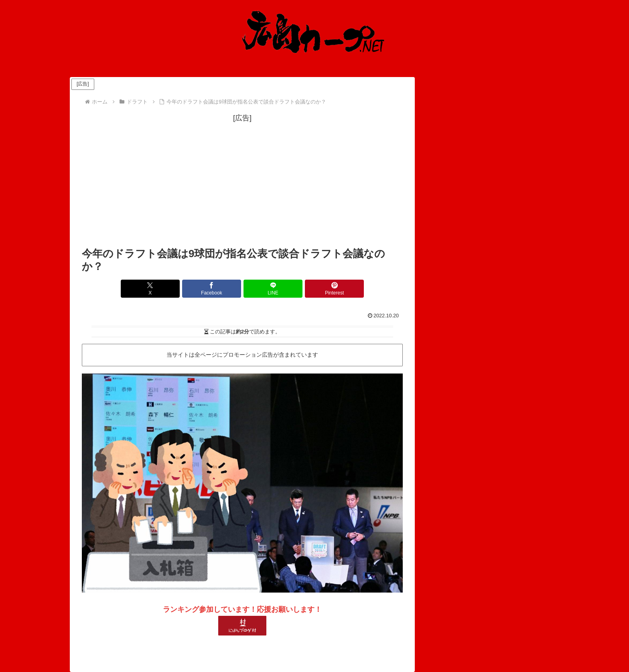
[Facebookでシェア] (215, 289)
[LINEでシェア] (269, 289)
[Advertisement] (242, 181)
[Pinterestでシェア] (323, 289)
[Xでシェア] (161, 289)
